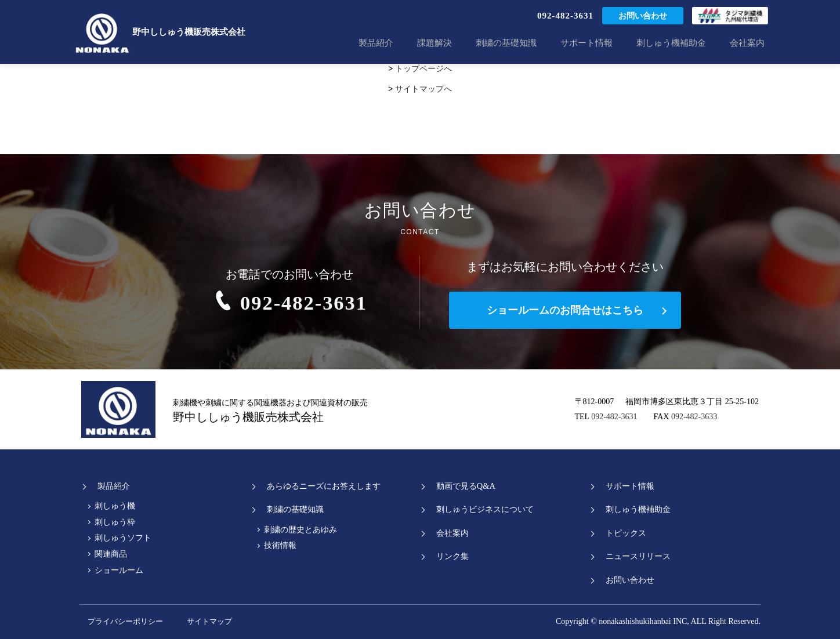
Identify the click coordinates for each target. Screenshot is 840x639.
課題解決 (464, 43)
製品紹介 (411, 43)
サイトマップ (230, 622)
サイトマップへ (423, 89)
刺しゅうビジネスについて (483, 509)
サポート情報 (603, 43)
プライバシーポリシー (123, 622)
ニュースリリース (635, 556)
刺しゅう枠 (115, 522)
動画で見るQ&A (462, 486)
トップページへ (423, 68)
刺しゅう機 (115, 506)
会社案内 (751, 43)
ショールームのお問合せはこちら (565, 310)
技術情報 (280, 545)
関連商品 (111, 554)
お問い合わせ (643, 17)
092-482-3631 (565, 17)
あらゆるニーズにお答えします (322, 486)
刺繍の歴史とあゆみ (300, 530)
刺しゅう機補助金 (681, 43)
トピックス (622, 533)
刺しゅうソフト (123, 538)
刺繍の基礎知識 (529, 43)
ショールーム (119, 570)
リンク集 (448, 556)
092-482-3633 (694, 417)
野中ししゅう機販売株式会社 (159, 32)
